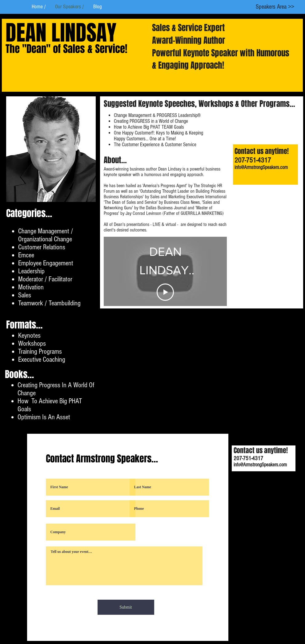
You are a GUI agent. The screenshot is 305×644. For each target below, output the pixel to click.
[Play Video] (165, 292)
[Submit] (126, 607)
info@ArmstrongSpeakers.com (261, 167)
